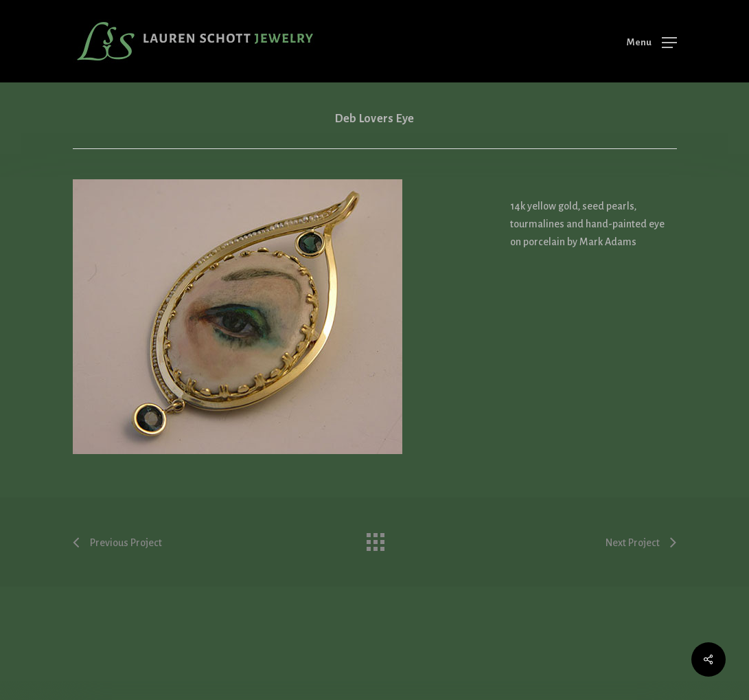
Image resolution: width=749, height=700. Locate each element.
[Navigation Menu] (652, 42)
